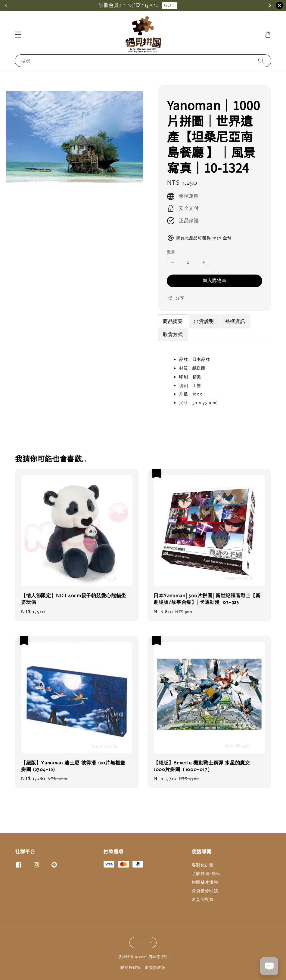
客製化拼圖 (203, 865)
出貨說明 (204, 321)
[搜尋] (261, 61)
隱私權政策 (131, 968)
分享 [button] (176, 298)
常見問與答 (203, 900)
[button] (18, 35)
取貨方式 (173, 335)
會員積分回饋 (205, 891)
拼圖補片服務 (205, 882)
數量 (171, 252)
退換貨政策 (155, 968)
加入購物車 (215, 281)
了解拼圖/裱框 (206, 874)
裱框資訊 (235, 321)
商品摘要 (173, 321)
